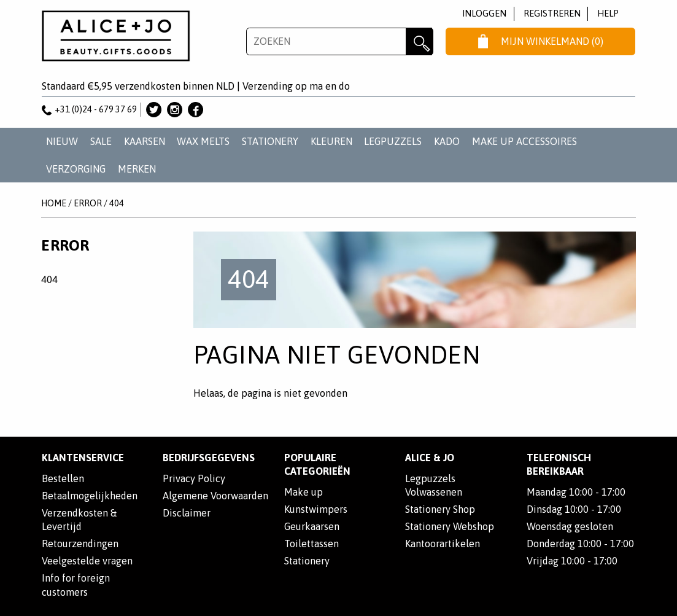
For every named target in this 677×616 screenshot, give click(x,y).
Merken (137, 169)
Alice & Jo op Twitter (154, 110)
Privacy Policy (194, 478)
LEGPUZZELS (393, 141)
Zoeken (420, 41)
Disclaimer (187, 513)
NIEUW (62, 141)
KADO (447, 141)
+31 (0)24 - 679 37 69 (90, 109)
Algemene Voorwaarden (215, 496)
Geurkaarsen (312, 526)
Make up (304, 492)
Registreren (552, 13)
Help (608, 13)
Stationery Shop (440, 509)
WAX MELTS (203, 141)
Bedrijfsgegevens (209, 458)
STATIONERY (270, 141)
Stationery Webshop (450, 526)
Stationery (307, 561)
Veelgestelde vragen (87, 561)
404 (117, 203)
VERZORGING (76, 169)
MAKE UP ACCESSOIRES (524, 141)
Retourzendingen (80, 544)
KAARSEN (145, 141)
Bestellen (63, 478)
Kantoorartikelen (443, 544)
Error (88, 203)
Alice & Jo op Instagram (175, 110)
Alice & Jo (430, 458)
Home (54, 203)
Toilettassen (311, 544)
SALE (101, 141)
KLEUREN (331, 141)
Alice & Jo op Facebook (195, 110)
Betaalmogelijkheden (90, 496)
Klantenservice (83, 458)
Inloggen (484, 13)
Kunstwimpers (316, 509)
